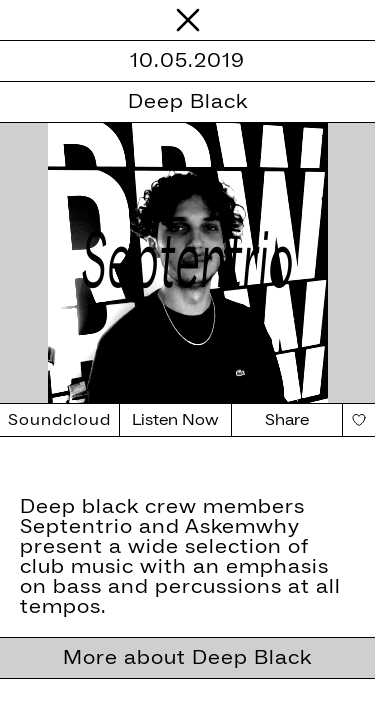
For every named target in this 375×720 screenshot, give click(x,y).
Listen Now (175, 420)
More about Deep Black (187, 658)
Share (287, 420)
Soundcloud (59, 420)
